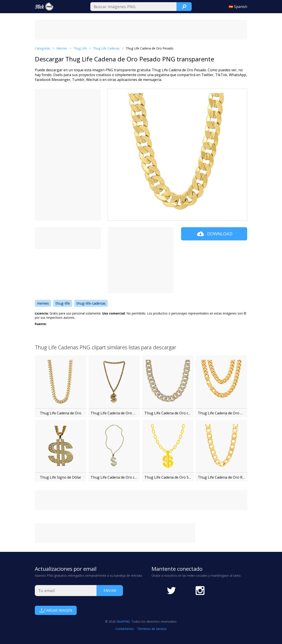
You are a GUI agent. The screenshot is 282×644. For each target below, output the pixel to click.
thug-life (63, 303)
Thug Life (80, 48)
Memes (62, 48)
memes (43, 303)
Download (214, 234)
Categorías (43, 48)
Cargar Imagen (56, 610)
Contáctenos (125, 629)
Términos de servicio (152, 629)
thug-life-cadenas (91, 303)
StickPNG (123, 621)
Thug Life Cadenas (106, 48)
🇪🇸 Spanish (238, 7)
